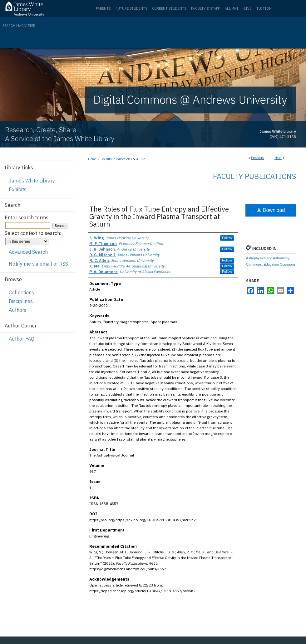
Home (92, 159)
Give (247, 8)
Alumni (232, 8)
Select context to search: (33, 233)
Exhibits (18, 189)
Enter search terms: (27, 217)
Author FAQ (22, 339)
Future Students (131, 8)
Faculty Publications (116, 159)
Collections (21, 292)
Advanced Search (28, 252)
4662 (141, 159)
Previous (257, 158)
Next (278, 158)
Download (271, 210)
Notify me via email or (38, 264)
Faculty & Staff (205, 8)
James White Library (32, 181)
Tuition (264, 8)
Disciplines (21, 301)
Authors (18, 310)
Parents (103, 8)
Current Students (169, 8)
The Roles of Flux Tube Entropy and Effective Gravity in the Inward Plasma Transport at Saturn (159, 216)
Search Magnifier (19, 26)
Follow (227, 238)
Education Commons (279, 264)
